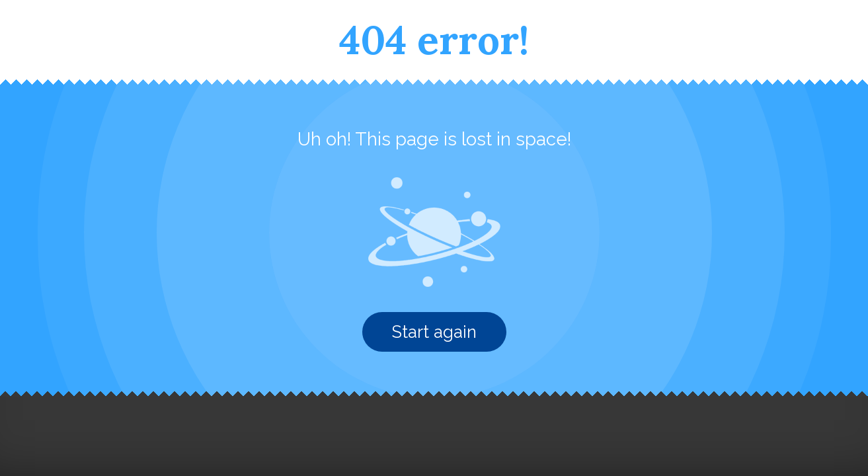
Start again (434, 332)
